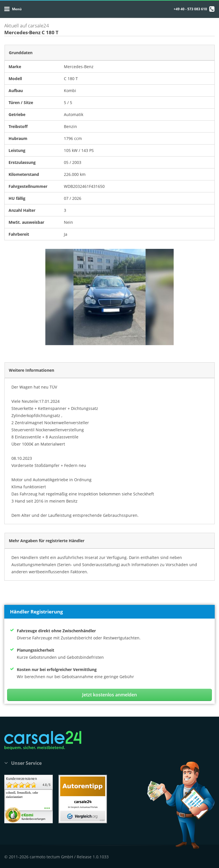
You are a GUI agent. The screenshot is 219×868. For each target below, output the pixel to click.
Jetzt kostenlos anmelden (109, 695)
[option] (109, 297)
